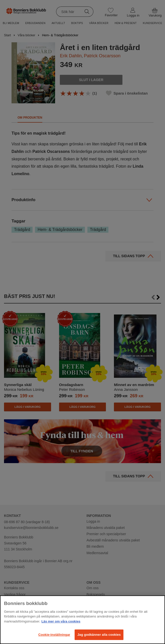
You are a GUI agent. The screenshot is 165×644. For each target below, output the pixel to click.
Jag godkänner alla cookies (99, 635)
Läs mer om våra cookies (61, 621)
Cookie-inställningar (54, 635)
